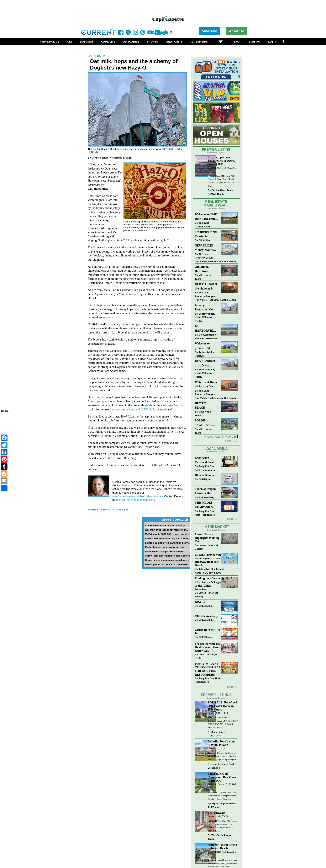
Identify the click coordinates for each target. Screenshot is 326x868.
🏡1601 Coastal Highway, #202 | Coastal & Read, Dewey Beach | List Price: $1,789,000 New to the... (222, 181)
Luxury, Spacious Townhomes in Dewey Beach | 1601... (221, 161)
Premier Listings (216, 695)
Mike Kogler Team (204, 277)
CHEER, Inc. (206, 479)
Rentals (229, 441)
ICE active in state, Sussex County (165, 525)
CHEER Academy (206, 616)
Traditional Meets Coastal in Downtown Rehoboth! (206, 234)
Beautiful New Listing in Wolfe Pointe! (222, 743)
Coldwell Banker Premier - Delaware (206, 336)
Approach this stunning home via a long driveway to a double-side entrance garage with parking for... (223, 756)
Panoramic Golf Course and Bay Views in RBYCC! (222, 777)
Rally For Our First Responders (205, 468)
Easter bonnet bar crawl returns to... (166, 547)
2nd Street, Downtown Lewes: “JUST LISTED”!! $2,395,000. (204, 269)
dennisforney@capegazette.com (135, 500)
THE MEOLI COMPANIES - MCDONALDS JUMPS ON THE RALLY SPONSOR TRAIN (206, 505)
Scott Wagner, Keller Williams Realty (205, 317)
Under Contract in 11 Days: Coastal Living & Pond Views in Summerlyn (206, 363)
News (229, 437)
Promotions (212, 437)
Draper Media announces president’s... (167, 560)
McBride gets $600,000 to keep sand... (167, 534)
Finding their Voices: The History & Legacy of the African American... (209, 584)
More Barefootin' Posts (106, 510)
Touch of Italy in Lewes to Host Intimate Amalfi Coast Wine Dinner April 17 (205, 491)
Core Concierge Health (206, 656)
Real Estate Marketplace (216, 204)
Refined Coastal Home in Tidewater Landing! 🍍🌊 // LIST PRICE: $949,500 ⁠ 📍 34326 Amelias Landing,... (223, 723)
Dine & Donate (204, 475)
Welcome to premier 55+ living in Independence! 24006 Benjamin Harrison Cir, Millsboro (205, 346)
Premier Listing (216, 150)
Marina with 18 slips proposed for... (165, 551)
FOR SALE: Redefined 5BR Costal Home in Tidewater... (222, 706)
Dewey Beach (214, 168)
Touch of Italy (206, 497)
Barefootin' (97, 56)
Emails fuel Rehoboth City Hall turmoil (167, 538)
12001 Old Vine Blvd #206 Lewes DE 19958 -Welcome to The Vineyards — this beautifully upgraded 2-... (222, 826)
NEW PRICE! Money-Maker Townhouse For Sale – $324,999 (205, 248)
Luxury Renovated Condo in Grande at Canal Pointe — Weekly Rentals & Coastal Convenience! (206, 308)
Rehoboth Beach (216, 784)
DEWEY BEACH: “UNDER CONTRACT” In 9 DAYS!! (206, 406)
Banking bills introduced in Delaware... (167, 564)
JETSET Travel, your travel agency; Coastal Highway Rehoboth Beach (209, 560)
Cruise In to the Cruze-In (209, 632)
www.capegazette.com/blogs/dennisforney (138, 496)
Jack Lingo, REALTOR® (216, 734)
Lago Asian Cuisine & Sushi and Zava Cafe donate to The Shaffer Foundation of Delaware (205, 460)
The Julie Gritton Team (202, 225)
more (231, 687)
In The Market (216, 527)
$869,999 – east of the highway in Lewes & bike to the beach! (206, 286)
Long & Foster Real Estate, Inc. (221, 766)
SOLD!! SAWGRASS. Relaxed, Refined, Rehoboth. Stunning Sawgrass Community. (206, 423)
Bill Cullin (204, 240)
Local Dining (216, 449)
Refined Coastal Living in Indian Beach (222, 847)
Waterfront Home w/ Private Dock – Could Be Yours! (206, 385)
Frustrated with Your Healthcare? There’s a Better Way (209, 647)
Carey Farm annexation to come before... (168, 556)
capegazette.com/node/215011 (133, 409)
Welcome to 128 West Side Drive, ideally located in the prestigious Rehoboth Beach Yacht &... (222, 796)
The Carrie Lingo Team (219, 837)
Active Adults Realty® (204, 354)
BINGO (200, 602)
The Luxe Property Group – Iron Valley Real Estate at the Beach (215, 258)
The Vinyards (216, 813)
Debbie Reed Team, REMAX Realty (221, 192)
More (231, 519)
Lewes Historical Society (206, 547)
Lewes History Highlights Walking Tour (207, 538)
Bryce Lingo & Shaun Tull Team (222, 805)
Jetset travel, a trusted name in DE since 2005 (210, 571)
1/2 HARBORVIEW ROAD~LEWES (205, 329)
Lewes (211, 713)
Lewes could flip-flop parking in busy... (167, 543)
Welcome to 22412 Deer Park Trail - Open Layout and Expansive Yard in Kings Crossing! (206, 217)
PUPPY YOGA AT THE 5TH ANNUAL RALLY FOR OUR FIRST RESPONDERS (210, 669)
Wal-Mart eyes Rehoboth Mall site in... (167, 530)
